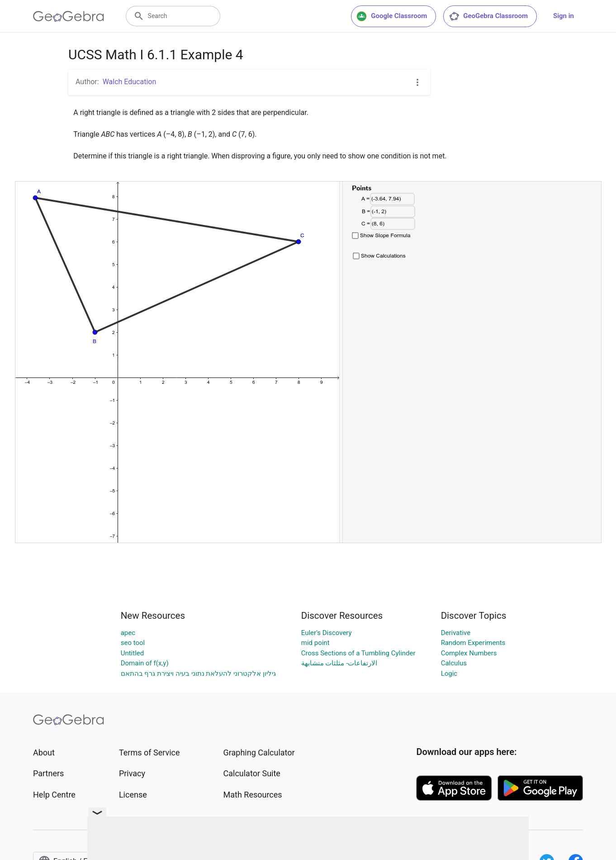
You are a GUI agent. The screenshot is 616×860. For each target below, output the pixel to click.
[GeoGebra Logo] (69, 16)
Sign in (564, 16)
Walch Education (130, 82)
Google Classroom (392, 16)
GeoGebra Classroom (488, 16)
